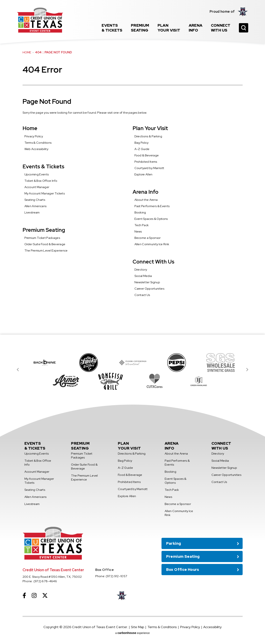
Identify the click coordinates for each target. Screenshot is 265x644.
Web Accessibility (36, 149)
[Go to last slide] (18, 370)
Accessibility (212, 627)
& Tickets (112, 28)
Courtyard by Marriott (149, 168)
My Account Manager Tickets (45, 193)
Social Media (143, 276)
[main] (132, 167)
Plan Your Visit (150, 128)
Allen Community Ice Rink (152, 244)
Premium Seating (44, 230)
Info (196, 28)
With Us (221, 28)
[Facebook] (24, 595)
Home (27, 52)
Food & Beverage (147, 155)
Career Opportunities (149, 289)
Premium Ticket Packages (42, 238)
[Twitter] (45, 595)
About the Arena (146, 200)
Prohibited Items (146, 162)
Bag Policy (142, 143)
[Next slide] (247, 370)
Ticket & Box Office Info (41, 181)
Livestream (32, 212)
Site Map (138, 627)
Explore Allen (144, 174)
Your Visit (169, 28)
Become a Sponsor (148, 238)
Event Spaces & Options (151, 219)
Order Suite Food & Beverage (45, 244)
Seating (140, 28)
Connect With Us (153, 262)
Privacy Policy (34, 136)
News (138, 231)
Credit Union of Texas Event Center (40, 20)
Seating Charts (35, 200)
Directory (141, 270)
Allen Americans (36, 206)
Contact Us (142, 295)
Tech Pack (142, 225)
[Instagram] (34, 595)
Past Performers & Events (152, 206)
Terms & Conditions (38, 143)
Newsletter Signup (147, 282)
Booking (140, 212)
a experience (132, 633)
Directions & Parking (148, 136)
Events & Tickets (43, 166)
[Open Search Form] (244, 28)
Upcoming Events (37, 174)
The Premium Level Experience (46, 251)
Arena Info (145, 192)
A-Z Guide (142, 149)
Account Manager (37, 187)
